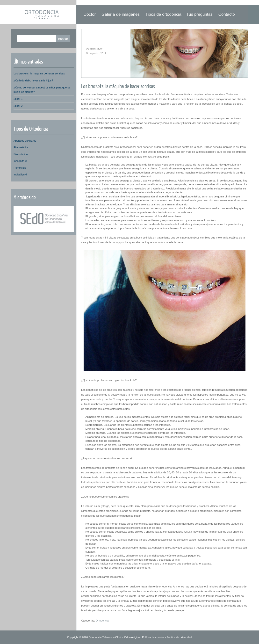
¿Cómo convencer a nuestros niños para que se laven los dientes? (42, 90)
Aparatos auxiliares (25, 141)
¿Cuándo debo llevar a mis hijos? (33, 80)
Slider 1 (18, 99)
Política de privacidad (179, 637)
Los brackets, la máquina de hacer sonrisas (118, 86)
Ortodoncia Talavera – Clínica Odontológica (114, 637)
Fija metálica (21, 147)
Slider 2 (18, 106)
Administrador (94, 49)
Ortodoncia (102, 621)
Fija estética (21, 154)
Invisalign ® (20, 174)
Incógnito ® (20, 161)
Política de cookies (153, 637)
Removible (20, 168)
